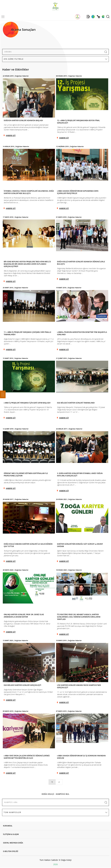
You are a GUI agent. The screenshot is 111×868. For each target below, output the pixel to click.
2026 (55, 864)
